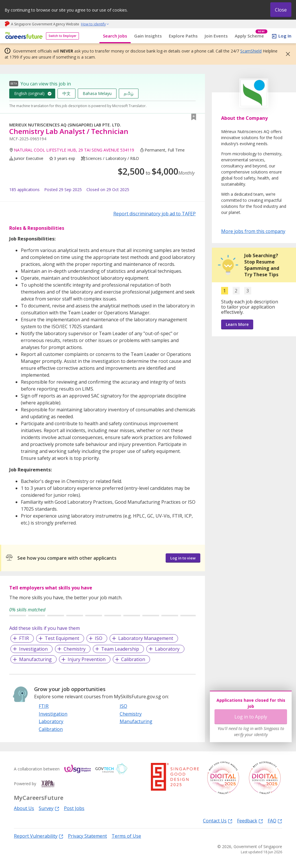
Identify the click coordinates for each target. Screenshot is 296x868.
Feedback (250, 821)
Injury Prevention (87, 659)
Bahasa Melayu (97, 93)
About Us (24, 808)
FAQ (275, 821)
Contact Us (218, 821)
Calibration (133, 659)
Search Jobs (115, 36)
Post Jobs (74, 808)
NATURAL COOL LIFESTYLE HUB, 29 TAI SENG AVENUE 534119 (74, 150)
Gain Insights (148, 36)
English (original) (29, 93)
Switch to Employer (62, 36)
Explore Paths (183, 36)
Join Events (216, 36)
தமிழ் (129, 93)
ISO (99, 638)
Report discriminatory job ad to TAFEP (155, 214)
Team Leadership (120, 649)
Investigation (33, 649)
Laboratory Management (146, 638)
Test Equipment (62, 638)
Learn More (237, 324)
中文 (66, 93)
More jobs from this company (253, 231)
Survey (49, 808)
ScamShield (251, 51)
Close (281, 10)
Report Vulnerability (39, 836)
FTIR (24, 638)
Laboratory (167, 649)
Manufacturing (35, 659)
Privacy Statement (87, 836)
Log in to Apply (251, 717)
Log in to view (183, 558)
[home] (23, 36)
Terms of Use (126, 836)
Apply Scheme (251, 36)
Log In (285, 36)
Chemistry (75, 649)
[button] (286, 54)
